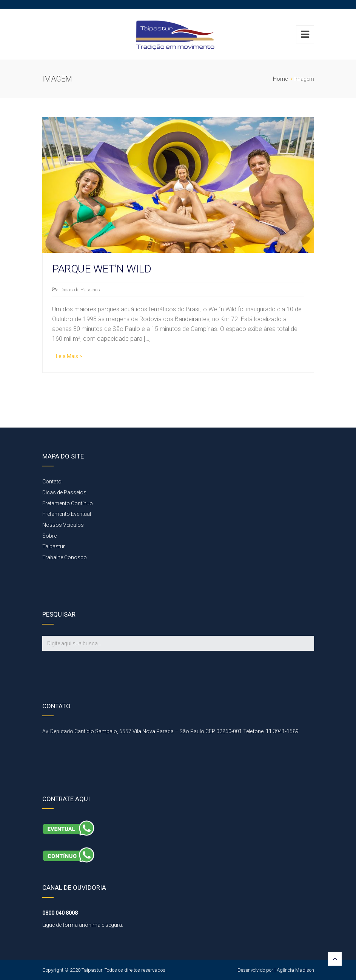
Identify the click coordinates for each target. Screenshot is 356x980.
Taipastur (54, 546)
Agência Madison (295, 970)
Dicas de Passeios (80, 290)
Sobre (49, 536)
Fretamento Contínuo (68, 503)
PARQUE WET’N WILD (102, 269)
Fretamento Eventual (67, 514)
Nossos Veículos (63, 525)
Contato (52, 482)
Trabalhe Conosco (65, 557)
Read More (67, 357)
